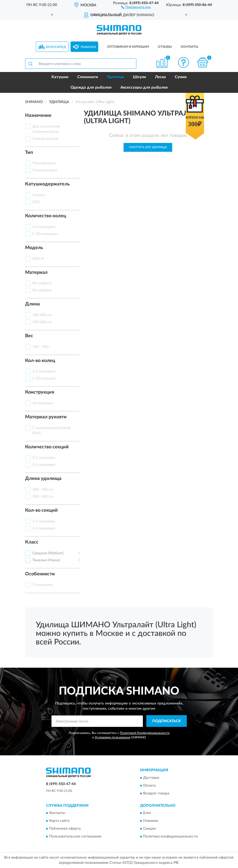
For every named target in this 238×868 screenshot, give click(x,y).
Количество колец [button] (46, 216)
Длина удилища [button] (43, 479)
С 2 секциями (44, 458)
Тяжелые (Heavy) (46, 560)
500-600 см (42, 322)
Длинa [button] (32, 304)
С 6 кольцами (44, 227)
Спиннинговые (45, 170)
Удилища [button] (115, 77)
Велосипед (56, 47)
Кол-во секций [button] (41, 510)
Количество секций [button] (47, 447)
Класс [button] (32, 542)
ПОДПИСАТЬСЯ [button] (167, 721)
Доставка (151, 778)
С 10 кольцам (44, 378)
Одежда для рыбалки (91, 88)
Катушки (60, 77)
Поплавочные (44, 163)
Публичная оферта (65, 829)
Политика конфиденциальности (170, 836)
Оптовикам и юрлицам (128, 47)
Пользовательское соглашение (75, 836)
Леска (160, 77)
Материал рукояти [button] (46, 417)
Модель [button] (34, 248)
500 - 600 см (43, 497)
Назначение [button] (38, 116)
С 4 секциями (44, 465)
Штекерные (42, 403)
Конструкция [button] (40, 392)
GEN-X (38, 259)
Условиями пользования (113, 737)
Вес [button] (29, 336)
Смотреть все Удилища (148, 147)
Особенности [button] (40, 574)
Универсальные (45, 139)
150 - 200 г (41, 347)
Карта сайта (59, 821)
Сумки (181, 77)
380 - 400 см (43, 490)
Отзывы (165, 47)
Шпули (140, 77)
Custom (39, 195)
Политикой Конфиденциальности (145, 733)
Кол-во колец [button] (40, 361)
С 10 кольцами (45, 234)
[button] (136, 7)
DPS (36, 202)
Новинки (151, 821)
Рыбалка (88, 47)
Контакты (190, 47)
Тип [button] (29, 153)
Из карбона (42, 290)
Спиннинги (88, 77)
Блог (147, 813)
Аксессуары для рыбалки (144, 88)
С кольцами (42, 585)
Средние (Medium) (48, 553)
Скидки (149, 829)
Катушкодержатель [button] (47, 184)
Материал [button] (36, 273)
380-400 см (42, 315)
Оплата (149, 786)
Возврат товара (156, 793)
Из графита (42, 283)
